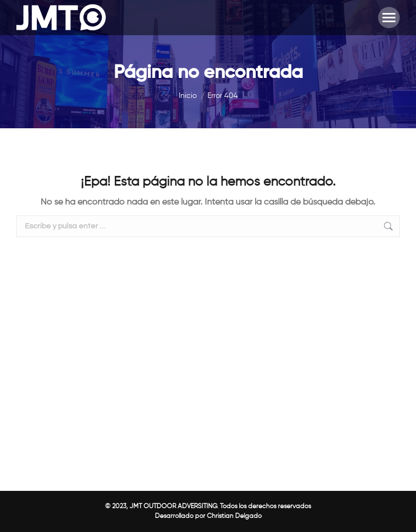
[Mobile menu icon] (389, 18)
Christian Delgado (234, 516)
